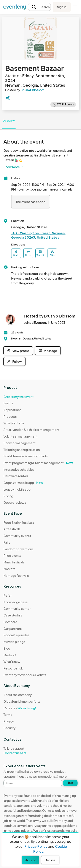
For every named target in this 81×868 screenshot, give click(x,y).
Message (48, 351)
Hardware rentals (16, 476)
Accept (31, 860)
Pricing (8, 496)
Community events (17, 536)
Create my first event (19, 397)
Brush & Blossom (33, 90)
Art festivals (12, 529)
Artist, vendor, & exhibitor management (31, 430)
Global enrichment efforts (22, 701)
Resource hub (13, 668)
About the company (18, 695)
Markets (9, 569)
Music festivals (14, 562)
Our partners (13, 629)
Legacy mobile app (17, 489)
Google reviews (15, 502)
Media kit (10, 655)
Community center (17, 608)
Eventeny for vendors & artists (25, 675)
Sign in (62, 7)
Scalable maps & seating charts (26, 456)
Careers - (20, 708)
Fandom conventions (18, 549)
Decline (50, 860)
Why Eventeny (14, 423)
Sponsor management (20, 443)
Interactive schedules (19, 469)
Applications (12, 410)
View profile (18, 351)
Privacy (9, 721)
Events (8, 403)
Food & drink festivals (19, 522)
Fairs (7, 542)
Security (10, 728)
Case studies (13, 615)
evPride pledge (14, 642)
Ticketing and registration (22, 450)
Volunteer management (21, 436)
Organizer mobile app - (23, 483)
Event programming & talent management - (38, 463)
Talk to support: (22, 751)
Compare (10, 622)
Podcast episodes (16, 635)
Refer (8, 595)
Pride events (12, 555)
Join (70, 783)
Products (10, 416)
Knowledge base (16, 602)
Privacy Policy (36, 846)
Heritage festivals (16, 576)
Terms (8, 715)
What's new (12, 662)
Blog (7, 648)
